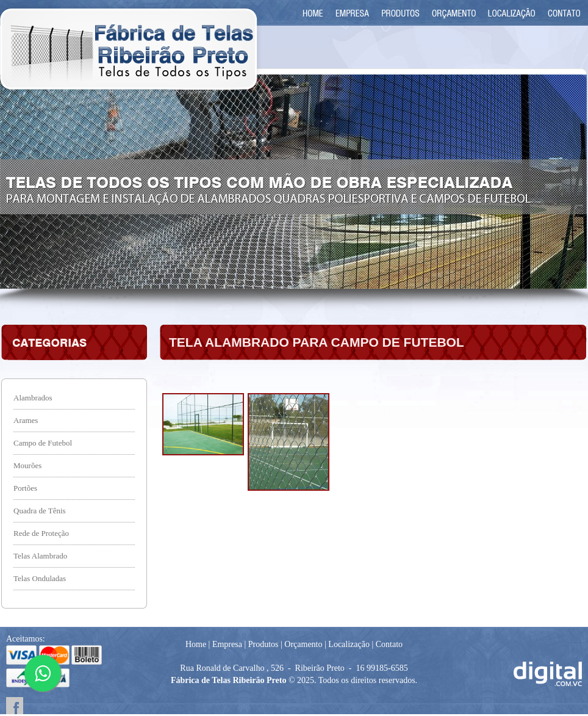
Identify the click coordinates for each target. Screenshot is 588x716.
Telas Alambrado (40, 556)
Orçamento (303, 644)
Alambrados (33, 398)
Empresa (227, 644)
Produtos (264, 644)
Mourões (27, 465)
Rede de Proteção (41, 533)
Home (196, 644)
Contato (389, 644)
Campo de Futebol (43, 443)
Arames (26, 420)
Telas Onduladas (40, 578)
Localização (349, 644)
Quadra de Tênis (40, 511)
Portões (25, 488)
